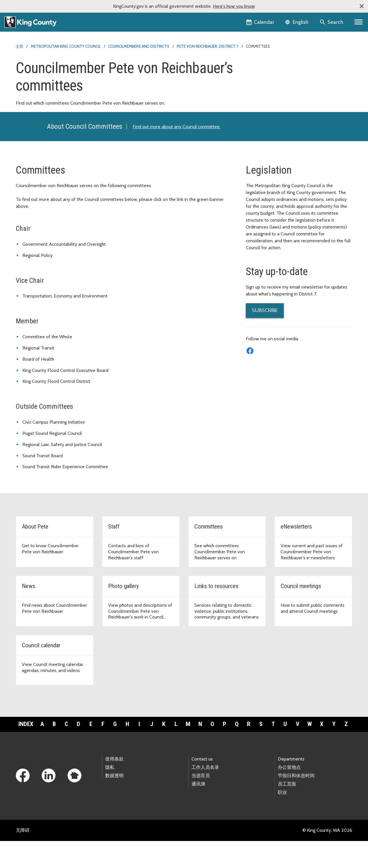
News (255, 110)
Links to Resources (268, 128)
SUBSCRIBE (265, 338)
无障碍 (23, 857)
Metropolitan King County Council (66, 46)
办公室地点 (289, 794)
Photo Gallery (263, 119)
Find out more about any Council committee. (177, 154)
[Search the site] (332, 22)
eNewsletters (263, 100)
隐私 (110, 794)
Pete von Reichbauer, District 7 (208, 46)
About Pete (261, 73)
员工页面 (287, 811)
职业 (282, 820)
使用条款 (114, 786)
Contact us (202, 786)
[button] (362, 6)
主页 (20, 46)
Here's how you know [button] (234, 6)
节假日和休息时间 (296, 803)
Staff (254, 82)
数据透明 (114, 803)
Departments (291, 786)
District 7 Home (265, 64)
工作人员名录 (205, 794)
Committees (262, 91)
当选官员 (201, 803)
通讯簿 (198, 811)
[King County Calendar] (261, 22)
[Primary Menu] (359, 22)
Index (26, 751)
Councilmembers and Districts (139, 46)
